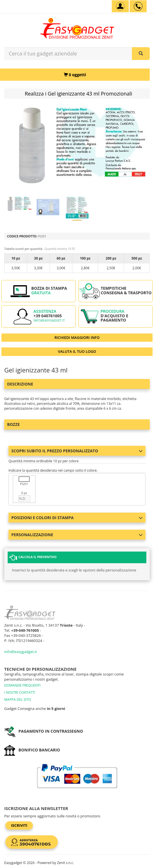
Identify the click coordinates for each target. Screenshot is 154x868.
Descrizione (20, 384)
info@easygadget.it (49, 320)
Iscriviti (19, 825)
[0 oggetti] (75, 75)
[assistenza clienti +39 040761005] (138, 6)
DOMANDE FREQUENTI (22, 685)
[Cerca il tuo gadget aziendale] (141, 54)
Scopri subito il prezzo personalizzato (77, 451)
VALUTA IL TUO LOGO (77, 351)
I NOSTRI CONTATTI (20, 692)
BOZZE (13, 424)
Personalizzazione (77, 535)
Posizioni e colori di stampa (77, 518)
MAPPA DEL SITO (18, 700)
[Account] (120, 6)
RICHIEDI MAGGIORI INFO (77, 337)
